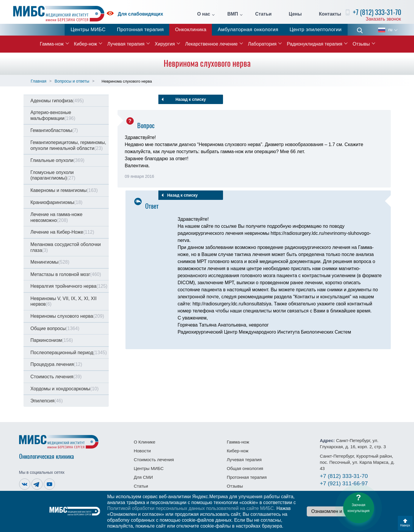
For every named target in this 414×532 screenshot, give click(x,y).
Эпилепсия (47, 401)
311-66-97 (344, 483)
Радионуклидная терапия (315, 44)
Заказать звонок (383, 19)
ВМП (233, 14)
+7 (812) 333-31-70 (377, 12)
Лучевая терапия (126, 44)
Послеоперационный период (69, 353)
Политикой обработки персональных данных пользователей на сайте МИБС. (191, 508)
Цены (295, 14)
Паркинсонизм (52, 340)
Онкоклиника (191, 30)
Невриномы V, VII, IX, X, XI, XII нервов (64, 301)
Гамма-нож (52, 44)
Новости (142, 451)
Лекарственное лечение (211, 44)
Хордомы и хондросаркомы (65, 389)
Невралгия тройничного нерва (69, 286)
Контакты (330, 14)
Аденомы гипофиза (57, 101)
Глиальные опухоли (58, 160)
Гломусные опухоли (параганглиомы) (53, 175)
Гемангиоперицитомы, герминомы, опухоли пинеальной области (68, 145)
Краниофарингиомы (57, 202)
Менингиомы (50, 262)
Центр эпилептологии (315, 30)
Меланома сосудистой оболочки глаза (66, 247)
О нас (204, 14)
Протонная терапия (140, 30)
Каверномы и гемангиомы (64, 190)
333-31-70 (344, 476)
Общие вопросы (55, 328)
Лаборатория (262, 44)
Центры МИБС (88, 30)
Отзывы (361, 44)
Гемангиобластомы (54, 130)
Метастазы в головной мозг (66, 274)
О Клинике (144, 442)
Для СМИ (143, 477)
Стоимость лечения (56, 377)
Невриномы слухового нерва (67, 316)
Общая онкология (245, 468)
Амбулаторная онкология (248, 30)
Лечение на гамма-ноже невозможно (57, 217)
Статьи (264, 14)
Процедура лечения (56, 364)
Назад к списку (191, 99)
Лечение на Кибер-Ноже (62, 232)
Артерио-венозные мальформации (53, 115)
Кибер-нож (86, 44)
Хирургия (165, 44)
